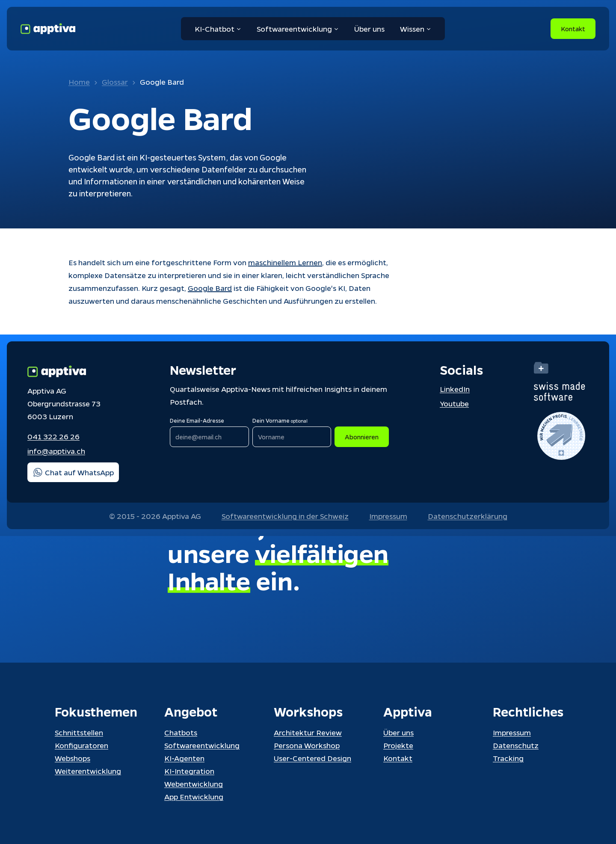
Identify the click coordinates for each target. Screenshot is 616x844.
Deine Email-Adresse (197, 420)
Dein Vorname (280, 420)
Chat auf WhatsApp (73, 472)
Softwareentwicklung (298, 29)
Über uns (369, 29)
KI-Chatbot (218, 29)
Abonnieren (362, 437)
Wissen (416, 29)
